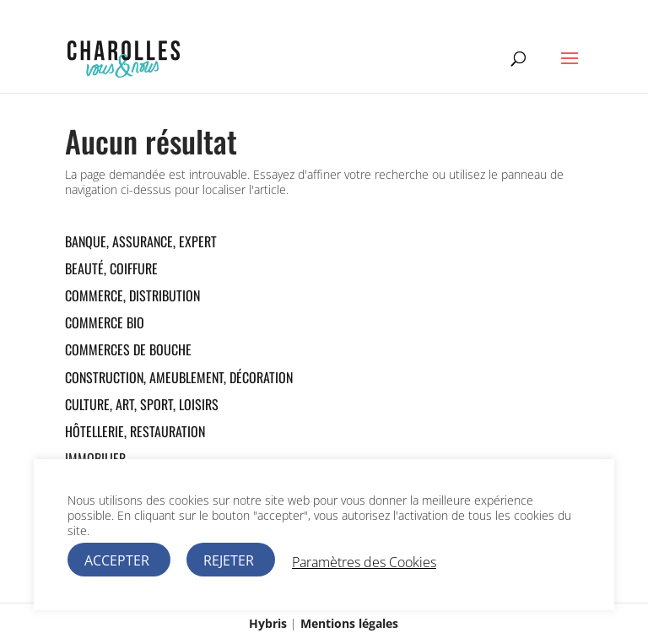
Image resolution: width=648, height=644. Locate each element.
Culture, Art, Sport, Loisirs (142, 404)
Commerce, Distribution (132, 295)
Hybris (268, 623)
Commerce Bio (105, 322)
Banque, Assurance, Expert (141, 241)
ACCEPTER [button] (117, 560)
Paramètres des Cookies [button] (364, 562)
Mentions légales (349, 623)
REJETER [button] (229, 560)
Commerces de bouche (128, 349)
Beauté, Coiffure (111, 268)
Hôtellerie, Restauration (135, 431)
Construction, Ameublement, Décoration (179, 377)
